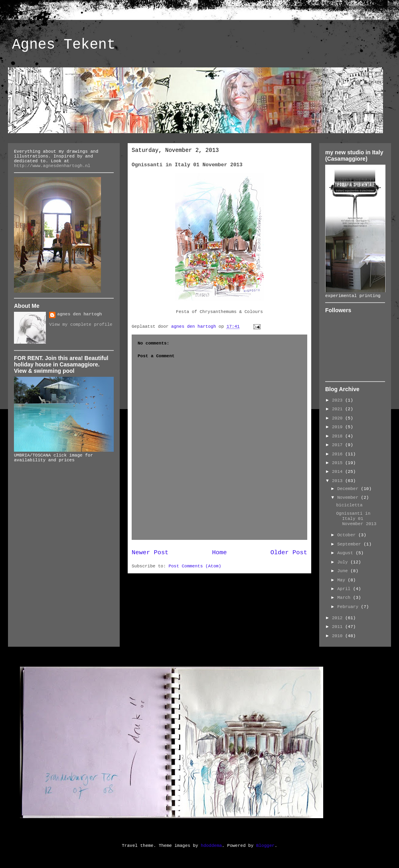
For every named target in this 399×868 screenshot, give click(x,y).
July (344, 562)
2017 (339, 445)
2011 (339, 627)
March (345, 598)
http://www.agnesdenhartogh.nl (52, 166)
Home (220, 553)
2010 (339, 636)
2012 (339, 618)
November (349, 498)
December (349, 489)
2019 (339, 427)
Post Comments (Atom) (195, 566)
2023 (339, 400)
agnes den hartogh (79, 314)
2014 (339, 472)
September (350, 544)
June (344, 571)
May (342, 580)
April (345, 589)
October (348, 535)
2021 (339, 409)
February (349, 607)
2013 (339, 481)
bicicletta (349, 505)
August (346, 553)
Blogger (265, 846)
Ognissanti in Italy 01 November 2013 (356, 519)
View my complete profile (81, 325)
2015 (339, 463)
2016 (339, 454)
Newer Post (150, 553)
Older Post (289, 553)
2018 (339, 436)
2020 (339, 418)
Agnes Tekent (64, 45)
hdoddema (211, 846)
